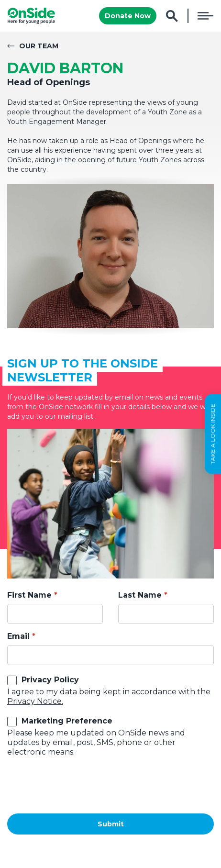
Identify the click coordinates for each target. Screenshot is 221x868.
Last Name (140, 595)
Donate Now (128, 16)
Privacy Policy (50, 680)
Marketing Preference (67, 721)
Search (172, 16)
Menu (205, 16)
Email (18, 636)
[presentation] (80, 785)
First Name (29, 595)
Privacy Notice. (35, 701)
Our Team (39, 46)
